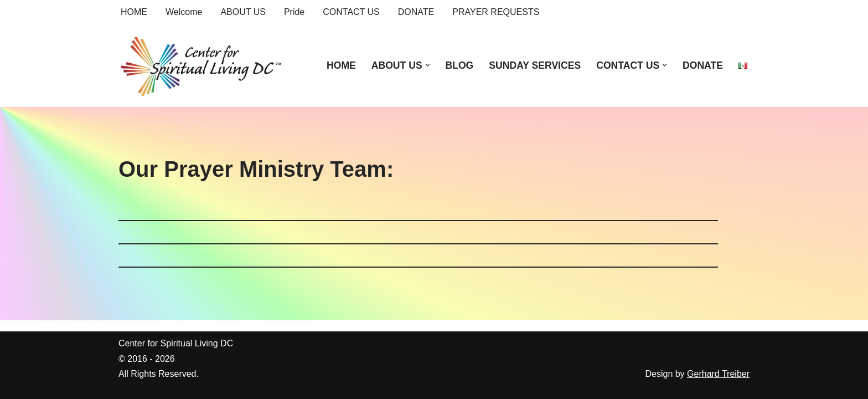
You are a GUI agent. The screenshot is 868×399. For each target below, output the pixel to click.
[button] (428, 65)
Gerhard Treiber (718, 374)
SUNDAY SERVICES (535, 65)
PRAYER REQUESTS (496, 12)
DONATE (416, 12)
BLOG (459, 65)
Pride (294, 12)
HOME (134, 12)
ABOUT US (243, 12)
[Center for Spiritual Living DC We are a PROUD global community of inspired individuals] (201, 65)
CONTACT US (351, 12)
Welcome (184, 12)
